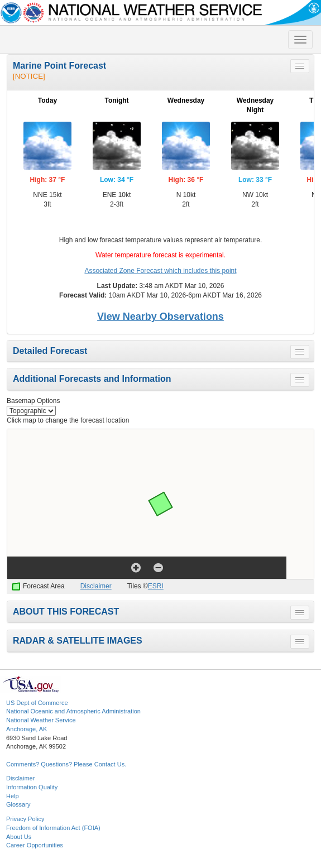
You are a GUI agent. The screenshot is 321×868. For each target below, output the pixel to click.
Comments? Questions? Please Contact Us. (66, 764)
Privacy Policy (25, 819)
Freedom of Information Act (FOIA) (53, 828)
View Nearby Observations (160, 316)
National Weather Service (41, 720)
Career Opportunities (35, 845)
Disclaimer (96, 586)
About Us (19, 837)
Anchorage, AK (27, 729)
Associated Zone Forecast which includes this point (160, 271)
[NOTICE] (29, 76)
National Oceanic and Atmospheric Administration (73, 711)
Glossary (18, 804)
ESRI (156, 586)
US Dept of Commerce (37, 703)
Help (13, 796)
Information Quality (32, 787)
